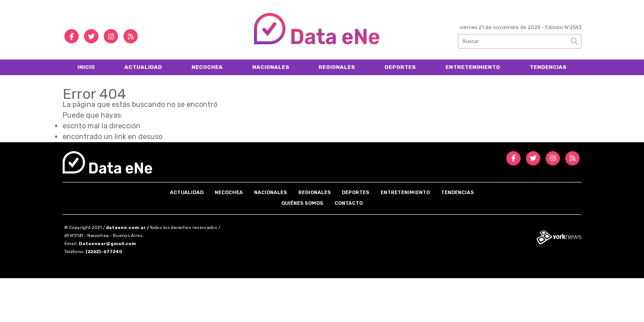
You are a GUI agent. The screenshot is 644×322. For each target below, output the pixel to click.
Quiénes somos (302, 203)
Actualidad (143, 67)
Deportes (400, 67)
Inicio (86, 67)
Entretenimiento (473, 67)
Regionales (337, 67)
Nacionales (271, 67)
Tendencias (548, 67)
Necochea (207, 67)
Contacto (349, 203)
